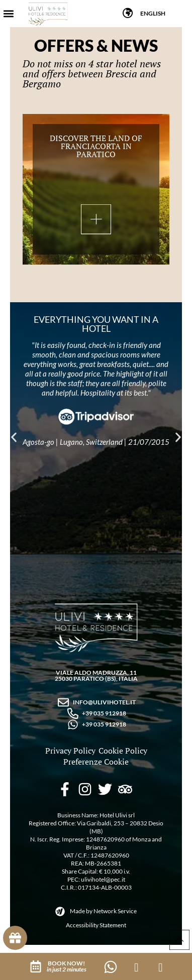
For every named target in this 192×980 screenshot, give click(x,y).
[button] (8, 14)
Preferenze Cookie (96, 762)
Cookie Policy (123, 751)
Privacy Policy (70, 751)
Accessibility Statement (96, 925)
